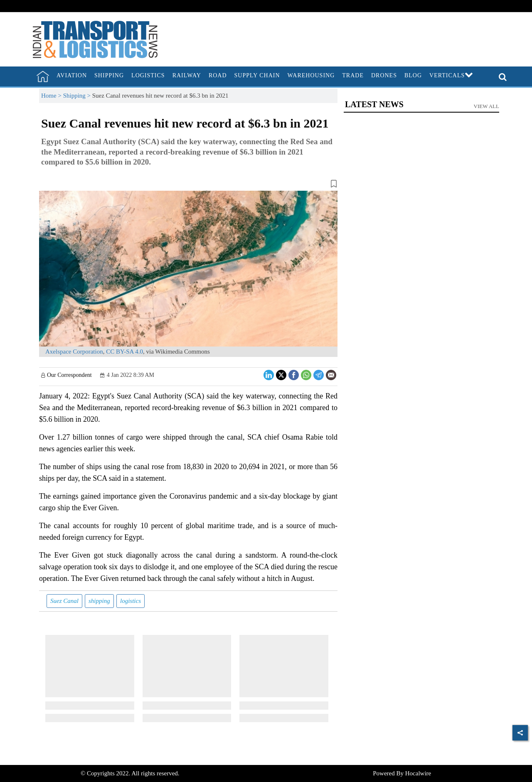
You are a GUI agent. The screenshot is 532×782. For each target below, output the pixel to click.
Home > (52, 96)
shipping (99, 601)
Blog (413, 75)
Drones (384, 75)
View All (487, 106)
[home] (43, 76)
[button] (188, 185)
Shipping (109, 75)
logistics (131, 601)
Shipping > (78, 96)
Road (218, 75)
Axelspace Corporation (74, 352)
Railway (187, 75)
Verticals (451, 75)
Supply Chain (257, 75)
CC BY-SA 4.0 (124, 352)
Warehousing (311, 75)
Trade (353, 75)
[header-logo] (95, 39)
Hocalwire (418, 773)
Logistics (148, 75)
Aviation (72, 75)
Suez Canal (64, 601)
